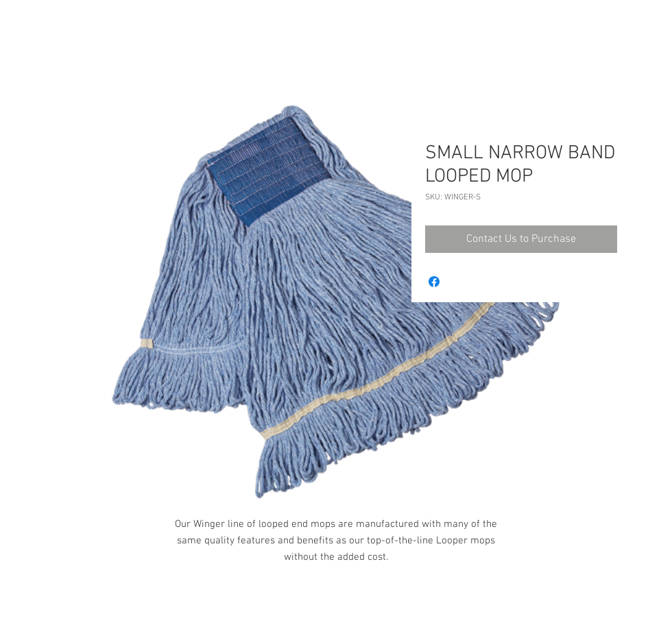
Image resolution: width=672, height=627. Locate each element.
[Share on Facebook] (434, 282)
